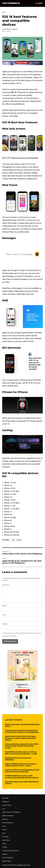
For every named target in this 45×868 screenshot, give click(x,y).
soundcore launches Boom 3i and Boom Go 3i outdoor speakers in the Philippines (22, 731)
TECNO (5, 847)
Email (4, 615)
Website (5, 624)
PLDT (4, 826)
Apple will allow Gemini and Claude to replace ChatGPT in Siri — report (20, 765)
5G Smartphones (8, 823)
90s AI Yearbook (8, 858)
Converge (5, 837)
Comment (6, 585)
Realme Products (8, 816)
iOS (4, 12)
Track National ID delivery (10, 851)
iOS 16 (19, 540)
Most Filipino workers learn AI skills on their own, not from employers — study (21, 753)
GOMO (4, 830)
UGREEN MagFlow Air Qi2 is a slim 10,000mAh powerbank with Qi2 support (22, 776)
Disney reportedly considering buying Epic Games (22, 725)
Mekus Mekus (7, 861)
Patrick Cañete (11, 29)
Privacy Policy (7, 805)
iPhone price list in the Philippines (25, 158)
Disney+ (5, 854)
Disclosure (6, 802)
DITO (4, 833)
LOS (4, 809)
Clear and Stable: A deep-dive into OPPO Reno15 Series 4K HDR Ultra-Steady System (22, 746)
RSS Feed (5, 798)
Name (5, 606)
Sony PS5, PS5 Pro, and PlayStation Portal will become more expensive (22, 771)
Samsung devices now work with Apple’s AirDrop (22, 782)
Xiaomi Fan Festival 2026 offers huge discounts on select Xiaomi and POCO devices (20, 738)
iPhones (5, 819)
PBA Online (6, 840)
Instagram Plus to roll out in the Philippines (18, 759)
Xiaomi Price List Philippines (11, 812)
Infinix (4, 844)
